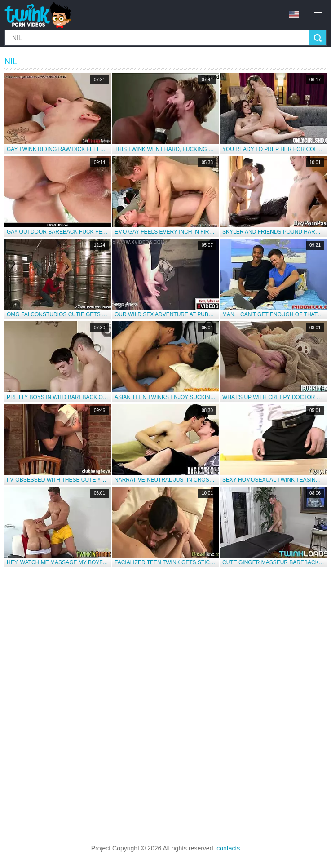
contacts (228, 848)
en (294, 14)
